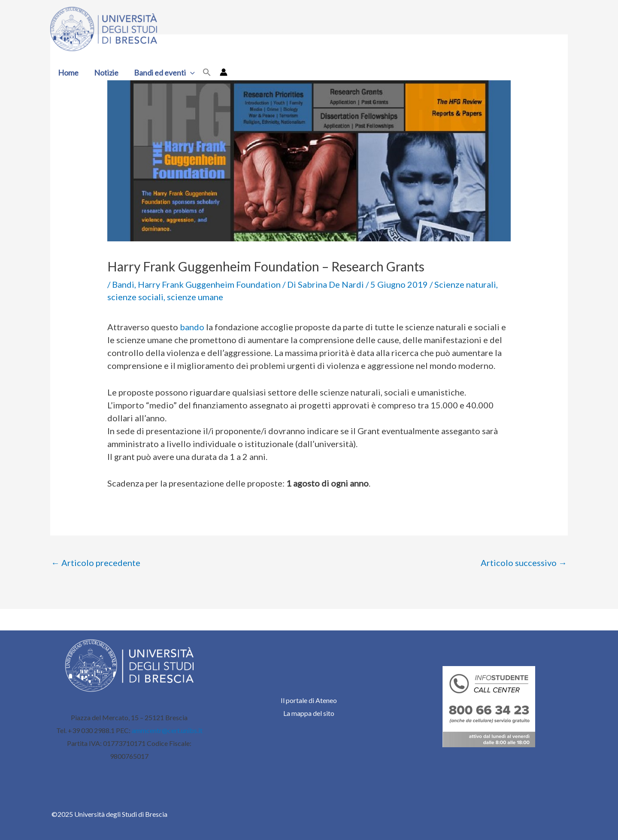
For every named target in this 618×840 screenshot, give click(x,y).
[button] (207, 73)
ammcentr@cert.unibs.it (167, 730)
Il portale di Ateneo (309, 700)
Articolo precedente (96, 563)
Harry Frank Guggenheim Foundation (209, 284)
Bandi (123, 284)
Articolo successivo (524, 563)
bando (192, 327)
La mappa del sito (309, 713)
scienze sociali (135, 297)
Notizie (106, 73)
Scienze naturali (465, 284)
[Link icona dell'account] (224, 72)
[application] (190, 73)
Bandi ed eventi (164, 73)
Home (68, 73)
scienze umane (195, 297)
